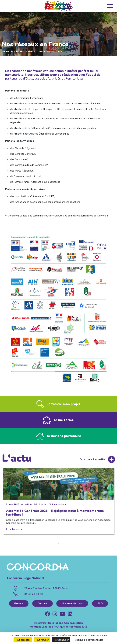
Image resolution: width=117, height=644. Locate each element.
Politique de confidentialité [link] (88, 640)
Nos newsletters (72, 605)
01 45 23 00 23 (34, 596)
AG (35, 506)
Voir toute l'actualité (93, 461)
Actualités (27, 506)
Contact (43, 605)
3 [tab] (59, 545)
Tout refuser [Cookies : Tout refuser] (42, 640)
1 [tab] (49, 545)
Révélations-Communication (66, 624)
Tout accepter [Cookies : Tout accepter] (23, 640)
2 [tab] (54, 545)
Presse (19, 605)
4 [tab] (63, 545)
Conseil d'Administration (52, 506)
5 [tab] (68, 545)
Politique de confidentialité (70, 628)
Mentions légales (41, 628)
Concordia (7, 51)
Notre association (26, 51)
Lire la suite (14, 531)
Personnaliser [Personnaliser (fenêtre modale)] (61, 640)
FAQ (100, 605)
